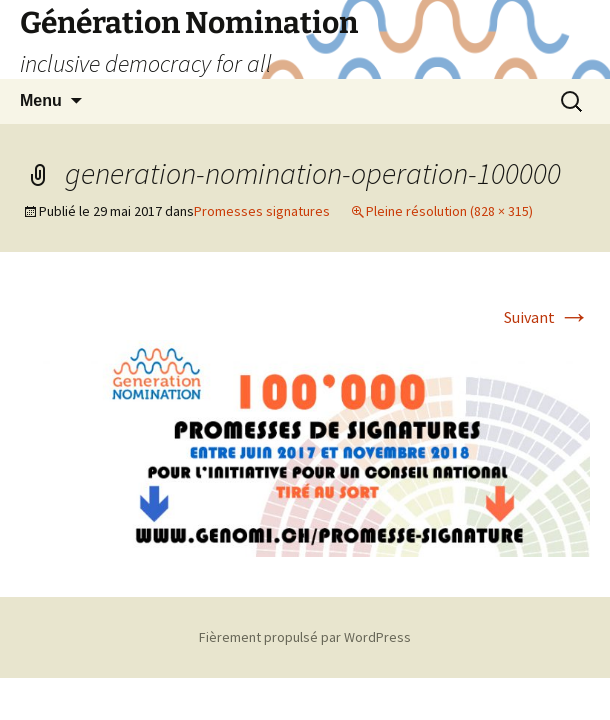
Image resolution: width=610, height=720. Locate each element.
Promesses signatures (262, 211)
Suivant (547, 317)
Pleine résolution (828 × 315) (449, 211)
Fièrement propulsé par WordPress (305, 637)
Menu (41, 100)
